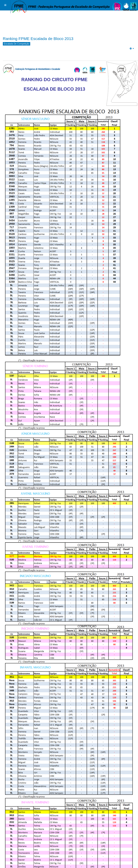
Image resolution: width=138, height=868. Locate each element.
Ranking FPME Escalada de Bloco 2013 (38, 39)
